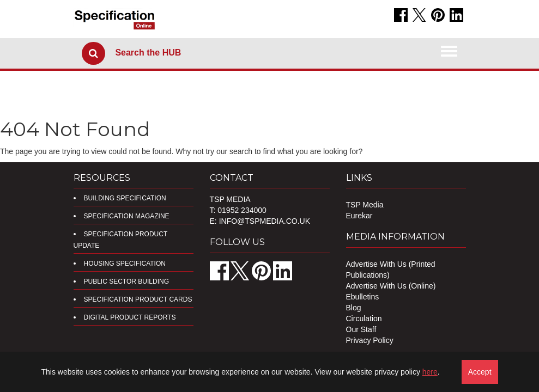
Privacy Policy (370, 340)
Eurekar (359, 216)
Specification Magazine (127, 216)
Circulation (364, 318)
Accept (480, 372)
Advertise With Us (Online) (391, 286)
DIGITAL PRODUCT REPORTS (130, 317)
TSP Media (365, 205)
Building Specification (125, 198)
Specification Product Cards (138, 299)
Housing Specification (125, 264)
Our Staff (361, 329)
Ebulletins (363, 297)
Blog (354, 308)
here (430, 372)
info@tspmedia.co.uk (265, 221)
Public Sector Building (126, 281)
